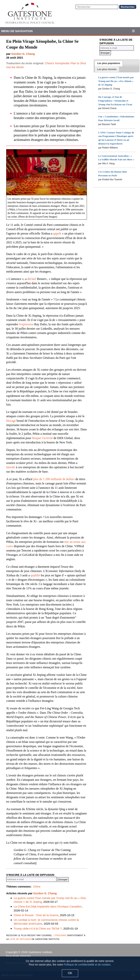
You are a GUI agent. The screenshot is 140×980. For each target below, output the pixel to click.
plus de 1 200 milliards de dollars (54, 479)
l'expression (26, 324)
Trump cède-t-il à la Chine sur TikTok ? (38, 928)
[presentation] (109, 63)
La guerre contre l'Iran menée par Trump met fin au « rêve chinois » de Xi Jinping (116, 81)
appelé (57, 233)
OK (70, 973)
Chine (37, 886)
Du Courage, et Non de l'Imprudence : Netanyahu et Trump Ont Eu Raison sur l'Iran (115, 101)
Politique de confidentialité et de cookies (87, 965)
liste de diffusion (20, 939)
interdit (11, 467)
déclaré (32, 279)
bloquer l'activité (42, 438)
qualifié (35, 575)
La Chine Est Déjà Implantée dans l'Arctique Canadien (48, 906)
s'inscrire (60, 935)
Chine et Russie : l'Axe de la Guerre (36, 915)
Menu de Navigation (17, 31)
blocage (11, 421)
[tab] (109, 63)
